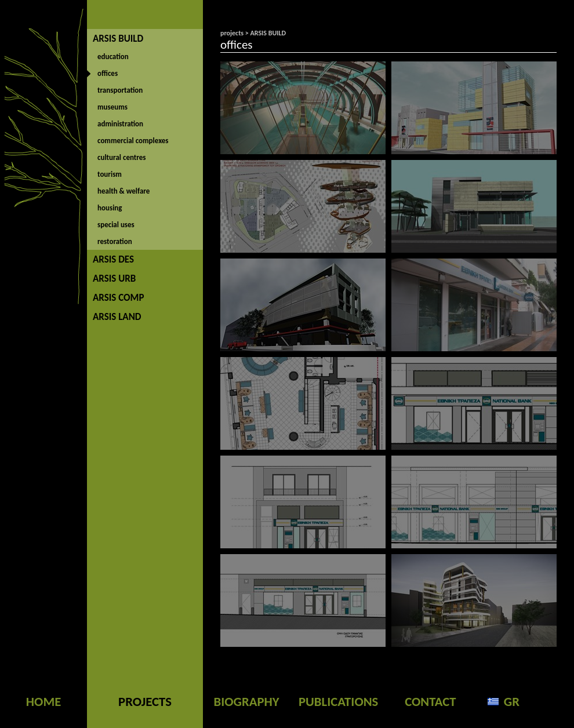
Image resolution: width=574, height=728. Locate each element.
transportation (120, 90)
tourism (110, 174)
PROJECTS (145, 701)
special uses (116, 225)
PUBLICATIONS (338, 701)
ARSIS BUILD (118, 39)
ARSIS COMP (118, 298)
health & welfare (123, 191)
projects (232, 33)
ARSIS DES (113, 259)
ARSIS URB (114, 279)
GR (512, 701)
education (113, 57)
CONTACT (430, 701)
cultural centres (122, 157)
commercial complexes (133, 141)
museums (112, 107)
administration (120, 124)
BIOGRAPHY (246, 701)
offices (108, 73)
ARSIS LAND (117, 317)
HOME (43, 701)
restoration (115, 241)
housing (110, 208)
